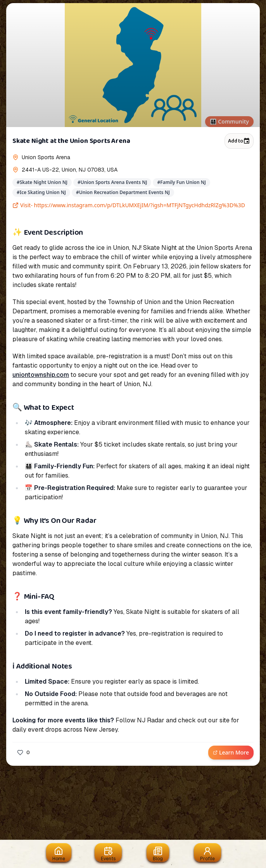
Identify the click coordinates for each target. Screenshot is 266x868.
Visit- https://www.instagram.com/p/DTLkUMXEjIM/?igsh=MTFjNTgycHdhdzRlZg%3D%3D (129, 205)
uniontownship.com (41, 375)
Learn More (231, 752)
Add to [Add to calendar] (239, 141)
